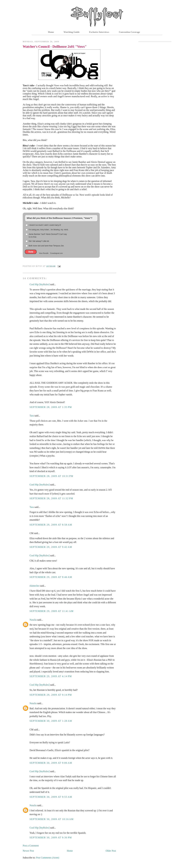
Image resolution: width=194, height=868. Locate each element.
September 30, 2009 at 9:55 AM (51, 797)
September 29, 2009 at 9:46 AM (51, 577)
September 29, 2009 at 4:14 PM (51, 676)
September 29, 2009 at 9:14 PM (51, 695)
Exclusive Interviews (99, 32)
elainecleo (34, 586)
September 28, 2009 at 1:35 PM (51, 407)
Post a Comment (31, 846)
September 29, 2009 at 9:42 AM (51, 547)
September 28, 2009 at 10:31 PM (51, 476)
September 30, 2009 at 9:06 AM (51, 763)
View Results (44, 253)
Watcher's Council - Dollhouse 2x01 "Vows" (55, 47)
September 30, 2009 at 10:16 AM (52, 819)
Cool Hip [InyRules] (40, 284)
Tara (32, 416)
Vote (31, 252)
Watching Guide (71, 32)
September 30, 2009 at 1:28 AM (51, 721)
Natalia (33, 620)
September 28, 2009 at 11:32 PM (51, 498)
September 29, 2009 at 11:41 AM (52, 611)
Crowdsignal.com (56, 253)
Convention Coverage (129, 32)
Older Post (111, 851)
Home (51, 32)
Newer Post (28, 851)
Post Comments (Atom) (48, 858)
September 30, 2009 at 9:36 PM (51, 838)
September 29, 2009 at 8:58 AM (51, 525)
